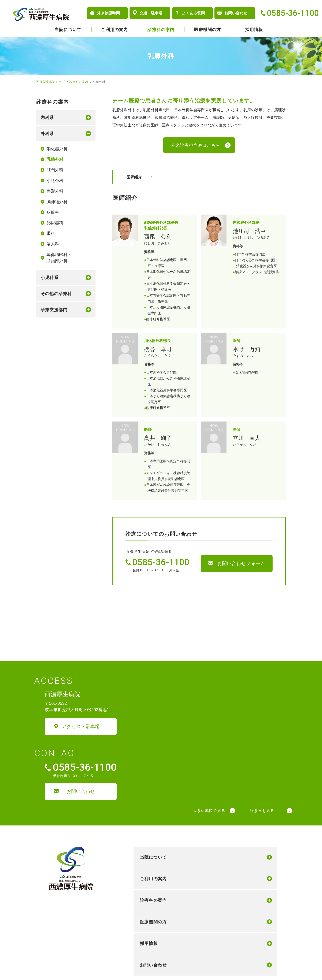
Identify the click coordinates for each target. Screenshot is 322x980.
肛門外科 (55, 170)
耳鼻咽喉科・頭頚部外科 (59, 258)
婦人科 (53, 244)
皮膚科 (53, 212)
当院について (68, 30)
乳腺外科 (55, 159)
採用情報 (254, 30)
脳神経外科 (57, 202)
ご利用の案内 (114, 30)
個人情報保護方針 (52, 965)
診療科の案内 (161, 30)
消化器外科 (57, 149)
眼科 (51, 233)
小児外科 (55, 181)
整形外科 (55, 191)
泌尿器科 (55, 223)
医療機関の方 (207, 30)
